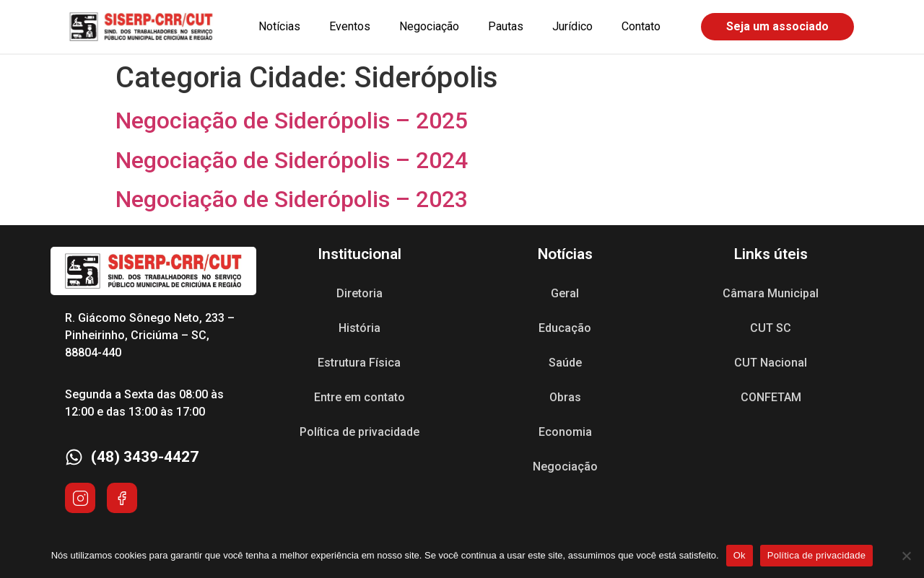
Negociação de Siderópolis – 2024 (292, 160)
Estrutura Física (359, 363)
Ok (740, 555)
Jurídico (572, 26)
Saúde (565, 363)
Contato (641, 26)
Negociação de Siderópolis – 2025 (292, 121)
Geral (565, 293)
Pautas (506, 26)
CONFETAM (771, 397)
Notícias (279, 26)
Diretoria (359, 293)
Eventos (350, 26)
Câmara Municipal (771, 293)
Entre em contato (359, 397)
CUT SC (771, 328)
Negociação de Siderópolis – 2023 (292, 199)
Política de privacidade (359, 432)
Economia (565, 432)
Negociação (429, 26)
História (359, 328)
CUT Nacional (771, 363)
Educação (565, 328)
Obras (565, 397)
